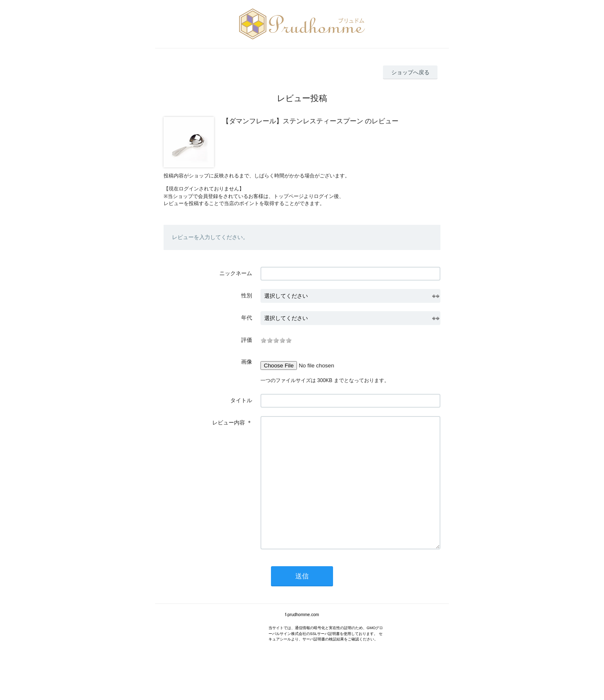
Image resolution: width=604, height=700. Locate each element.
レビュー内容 (229, 423)
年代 (247, 318)
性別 (247, 295)
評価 (247, 340)
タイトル (241, 400)
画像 (247, 362)
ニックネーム (236, 273)
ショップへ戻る (410, 72)
